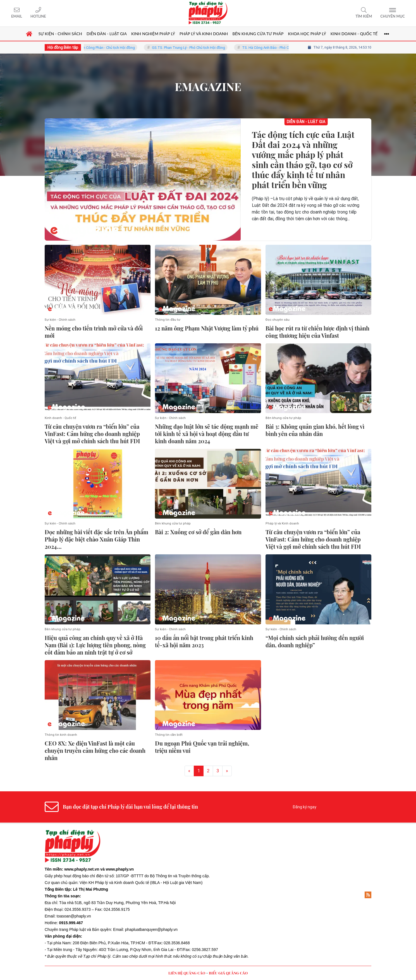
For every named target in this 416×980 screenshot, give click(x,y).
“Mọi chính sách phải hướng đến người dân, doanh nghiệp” (315, 641)
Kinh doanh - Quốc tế (60, 418)
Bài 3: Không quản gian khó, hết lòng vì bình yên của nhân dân (315, 430)
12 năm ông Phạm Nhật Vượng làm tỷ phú (207, 328)
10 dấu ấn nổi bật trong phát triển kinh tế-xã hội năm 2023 (204, 641)
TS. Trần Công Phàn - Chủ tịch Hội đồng (110, 48)
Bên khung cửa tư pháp (283, 418)
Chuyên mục (393, 16)
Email (17, 16)
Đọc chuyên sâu (278, 320)
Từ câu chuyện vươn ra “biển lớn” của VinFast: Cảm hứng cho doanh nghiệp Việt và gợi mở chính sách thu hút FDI (92, 434)
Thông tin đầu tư (168, 320)
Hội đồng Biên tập (63, 47)
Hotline (38, 16)
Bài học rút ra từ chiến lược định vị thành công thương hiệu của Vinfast (317, 332)
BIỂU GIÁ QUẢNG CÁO (228, 973)
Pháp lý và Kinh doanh (282, 523)
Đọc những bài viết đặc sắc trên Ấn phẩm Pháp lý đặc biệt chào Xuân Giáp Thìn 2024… (96, 539)
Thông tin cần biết (169, 735)
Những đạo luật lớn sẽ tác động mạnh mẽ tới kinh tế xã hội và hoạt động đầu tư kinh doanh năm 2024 (207, 434)
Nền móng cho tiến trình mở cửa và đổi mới (94, 332)
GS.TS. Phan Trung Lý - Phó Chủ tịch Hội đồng (195, 48)
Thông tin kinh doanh (61, 735)
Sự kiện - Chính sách (60, 320)
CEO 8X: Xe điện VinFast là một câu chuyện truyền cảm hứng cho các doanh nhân (95, 751)
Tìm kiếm (364, 16)
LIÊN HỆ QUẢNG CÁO (187, 973)
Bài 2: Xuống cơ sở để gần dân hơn (198, 532)
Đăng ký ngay (304, 807)
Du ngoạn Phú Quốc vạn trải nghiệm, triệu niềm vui (202, 747)
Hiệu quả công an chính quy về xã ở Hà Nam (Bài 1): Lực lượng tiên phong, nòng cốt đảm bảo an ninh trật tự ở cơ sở (95, 645)
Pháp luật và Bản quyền (90, 929)
